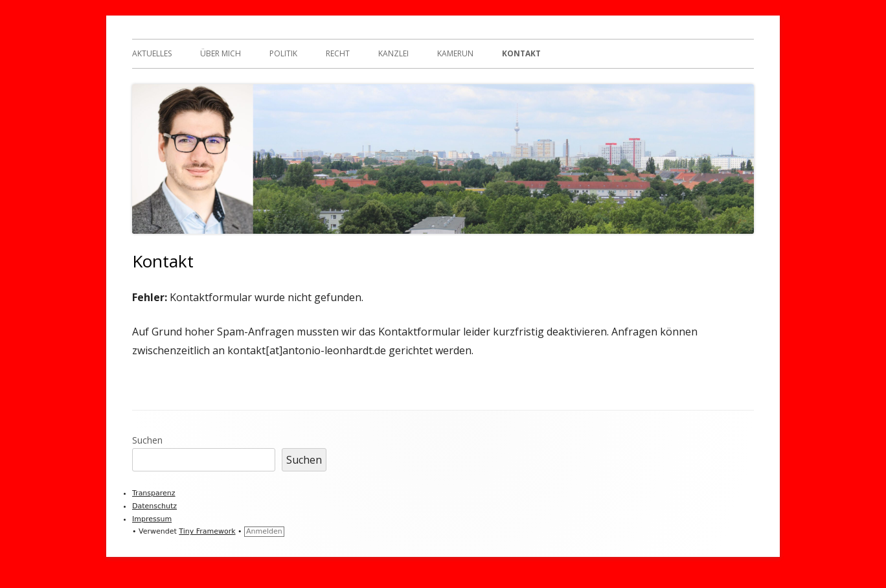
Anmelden (264, 531)
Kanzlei (393, 53)
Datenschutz (154, 506)
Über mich (221, 53)
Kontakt (521, 53)
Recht (338, 53)
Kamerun (455, 53)
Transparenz (154, 493)
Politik (283, 53)
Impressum (152, 519)
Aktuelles (152, 53)
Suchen (147, 440)
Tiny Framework (207, 531)
